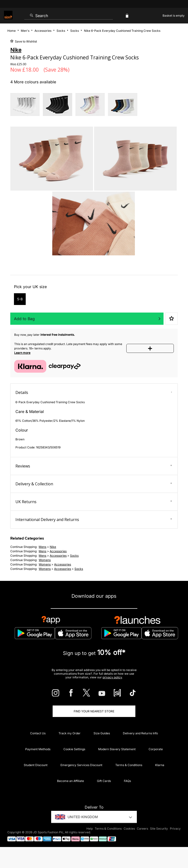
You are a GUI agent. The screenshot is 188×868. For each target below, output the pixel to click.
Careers (142, 829)
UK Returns (94, 502)
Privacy (175, 829)
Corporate (156, 749)
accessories (58, 551)
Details (94, 392)
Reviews (94, 466)
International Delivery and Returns (94, 520)
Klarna (160, 765)
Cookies (129, 829)
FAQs (127, 781)
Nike (53, 547)
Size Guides (102, 733)
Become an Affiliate (70, 781)
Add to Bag (24, 319)
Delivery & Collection (94, 484)
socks (74, 556)
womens (45, 560)
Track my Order (70, 733)
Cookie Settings (74, 749)
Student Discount (36, 765)
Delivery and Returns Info (140, 733)
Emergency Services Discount (81, 765)
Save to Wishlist (26, 41)
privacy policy (112, 677)
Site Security (159, 829)
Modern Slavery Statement (117, 749)
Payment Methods (38, 749)
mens (42, 547)
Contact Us (38, 733)
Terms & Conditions (129, 765)
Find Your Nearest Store (94, 711)
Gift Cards (104, 781)
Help (90, 829)
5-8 (20, 299)
